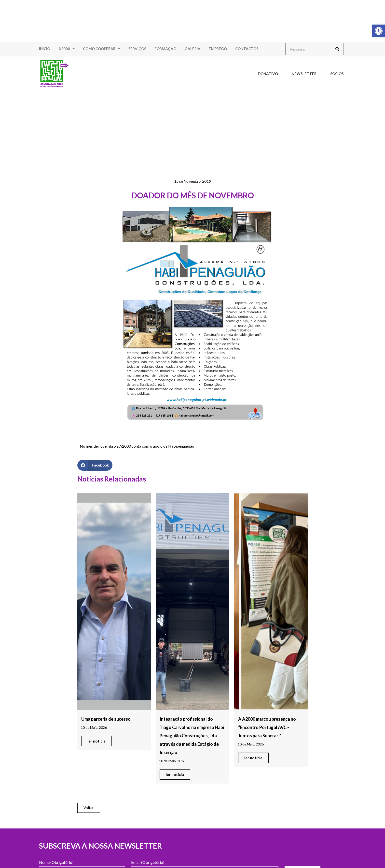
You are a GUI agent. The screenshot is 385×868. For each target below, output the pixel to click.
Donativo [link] (268, 74)
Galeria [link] (192, 49)
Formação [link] (165, 49)
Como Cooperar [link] (102, 49)
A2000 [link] (67, 49)
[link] (379, 31)
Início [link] (45, 49)
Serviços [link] (137, 49)
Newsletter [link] (304, 74)
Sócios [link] (337, 74)
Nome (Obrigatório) (56, 862)
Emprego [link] (218, 49)
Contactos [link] (247, 49)
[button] (95, 465)
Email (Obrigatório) (148, 862)
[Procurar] (337, 49)
